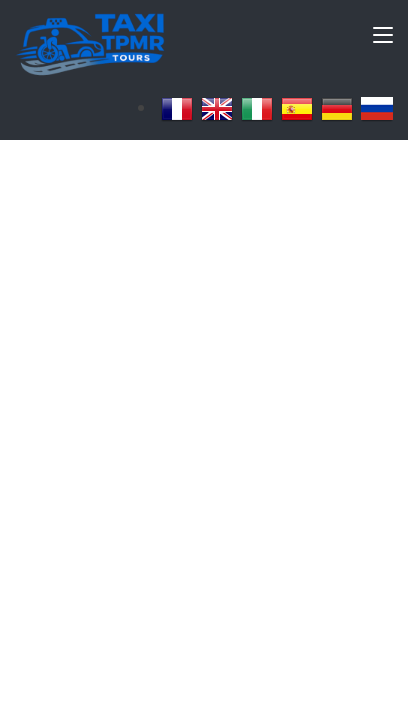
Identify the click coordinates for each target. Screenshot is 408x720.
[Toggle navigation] (383, 39)
